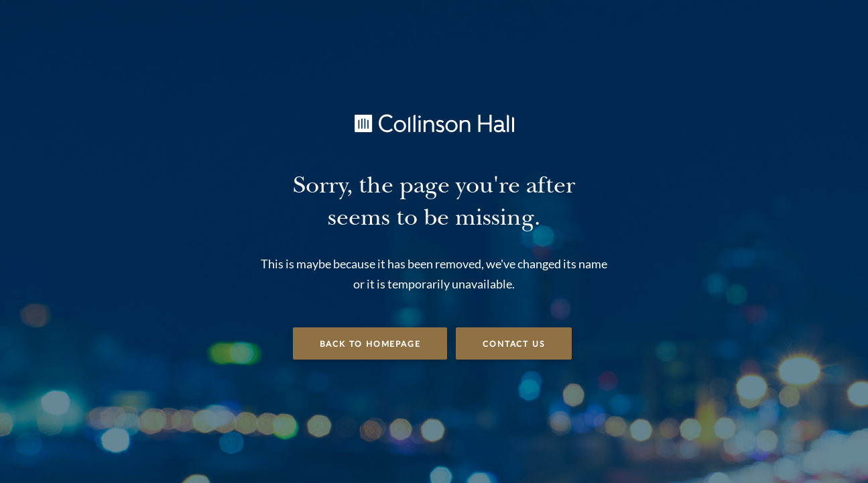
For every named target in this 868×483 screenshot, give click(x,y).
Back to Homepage (370, 344)
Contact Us (514, 344)
